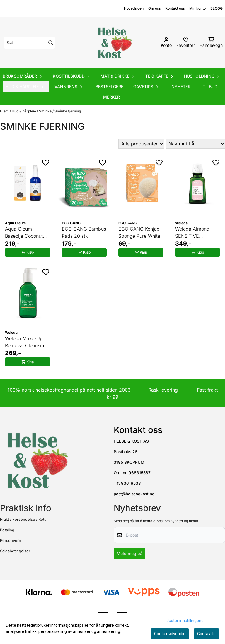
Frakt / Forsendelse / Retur (24, 519)
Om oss (154, 8)
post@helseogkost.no (134, 494)
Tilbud (210, 87)
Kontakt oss (175, 8)
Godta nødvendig (170, 634)
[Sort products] (195, 144)
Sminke (46, 111)
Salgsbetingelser (15, 551)
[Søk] (29, 43)
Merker (111, 97)
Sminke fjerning (68, 111)
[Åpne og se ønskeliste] (186, 43)
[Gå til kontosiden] (166, 43)
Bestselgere (109, 87)
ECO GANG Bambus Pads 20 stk (84, 232)
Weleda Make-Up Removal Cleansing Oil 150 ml (26, 342)
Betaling (7, 530)
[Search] (51, 43)
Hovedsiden (134, 8)
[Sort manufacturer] (141, 144)
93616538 (131, 483)
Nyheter (181, 87)
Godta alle (206, 634)
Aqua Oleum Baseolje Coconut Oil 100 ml (24, 233)
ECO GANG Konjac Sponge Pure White (139, 232)
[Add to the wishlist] (46, 162)
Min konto (197, 8)
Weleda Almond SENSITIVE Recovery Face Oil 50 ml (195, 233)
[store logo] (114, 43)
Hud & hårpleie (24, 111)
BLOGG (217, 8)
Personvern (11, 541)
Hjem (5, 111)
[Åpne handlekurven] (211, 43)
